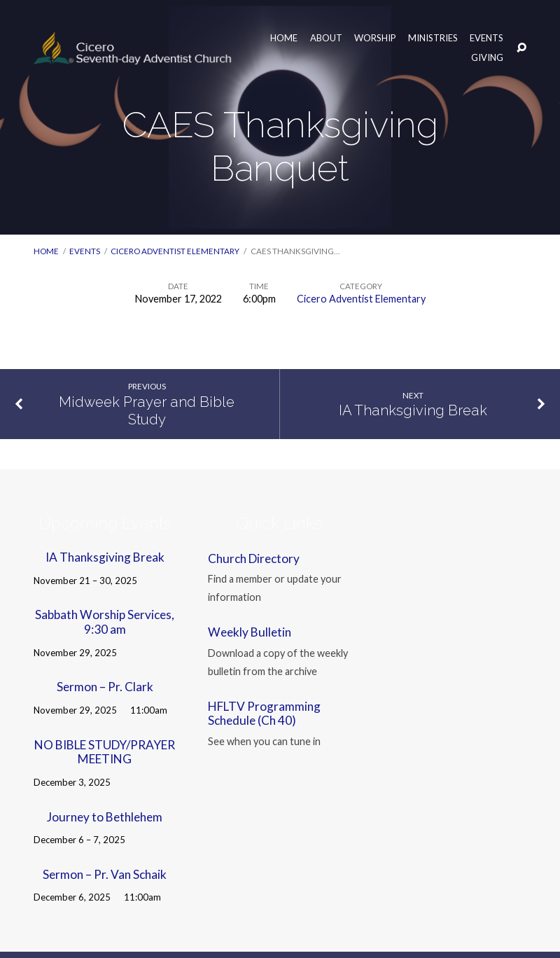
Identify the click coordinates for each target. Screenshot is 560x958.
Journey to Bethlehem (105, 817)
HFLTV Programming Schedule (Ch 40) (264, 714)
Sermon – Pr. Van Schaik (105, 874)
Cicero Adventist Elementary (175, 251)
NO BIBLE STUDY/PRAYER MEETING (105, 752)
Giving (487, 57)
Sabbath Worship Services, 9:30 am (105, 622)
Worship (375, 38)
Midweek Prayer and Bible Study (147, 411)
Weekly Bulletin (250, 632)
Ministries (433, 38)
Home (284, 38)
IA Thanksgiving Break (413, 410)
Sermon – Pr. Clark (105, 687)
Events (486, 38)
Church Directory (254, 558)
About (326, 38)
